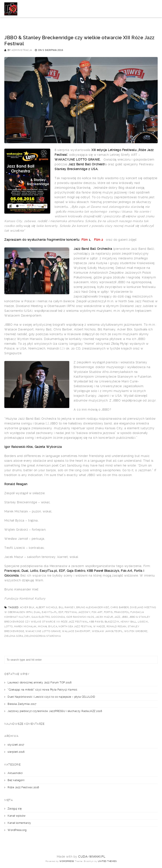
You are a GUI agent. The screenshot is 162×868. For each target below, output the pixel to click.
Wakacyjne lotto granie (43, 631)
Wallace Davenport (76, 631)
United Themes (107, 861)
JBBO (125, 617)
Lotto (9, 627)
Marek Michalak (25, 627)
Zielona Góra (14, 636)
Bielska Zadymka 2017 (22, 704)
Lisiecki (143, 622)
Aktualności (15, 773)
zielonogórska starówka (42, 636)
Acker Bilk (27, 607)
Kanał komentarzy (19, 823)
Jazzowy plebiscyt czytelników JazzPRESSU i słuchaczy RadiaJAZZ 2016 (55, 711)
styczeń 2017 (16, 745)
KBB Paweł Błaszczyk (104, 622)
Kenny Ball (129, 622)
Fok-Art (97, 612)
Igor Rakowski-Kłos (80, 617)
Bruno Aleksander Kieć (93, 607)
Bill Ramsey (67, 607)
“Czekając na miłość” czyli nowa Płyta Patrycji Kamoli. (43, 690)
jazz (117, 617)
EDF (61, 612)
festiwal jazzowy (77, 612)
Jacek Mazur (104, 617)
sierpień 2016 (16, 752)
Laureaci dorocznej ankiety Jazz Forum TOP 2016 (40, 683)
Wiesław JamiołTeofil (107, 631)
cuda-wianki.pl (92, 857)
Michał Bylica (48, 627)
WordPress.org (17, 830)
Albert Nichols (47, 607)
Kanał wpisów (17, 816)
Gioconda (58, 617)
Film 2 (99, 240)
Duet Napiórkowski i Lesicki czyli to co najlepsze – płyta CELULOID (51, 697)
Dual (37, 612)
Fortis (108, 612)
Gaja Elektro (41, 617)
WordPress (67, 861)
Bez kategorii (16, 780)
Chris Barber (120, 607)
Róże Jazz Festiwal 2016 (23, 787)
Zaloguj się (15, 809)
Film (85, 240)
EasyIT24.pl (49, 612)
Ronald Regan (117, 627)
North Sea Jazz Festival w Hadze (82, 627)
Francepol (122, 612)
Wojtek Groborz (136, 631)
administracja (22, 50)
